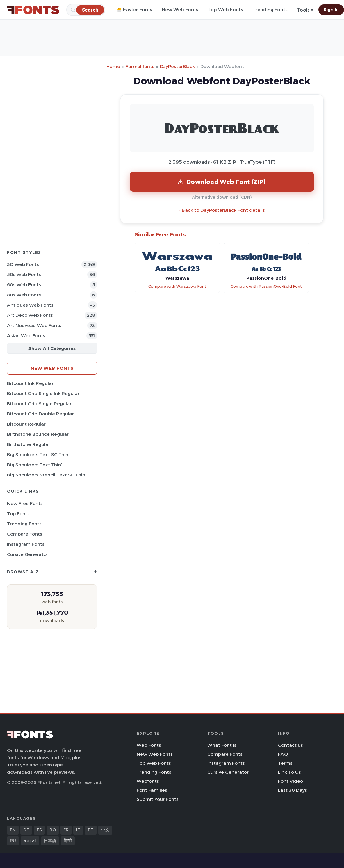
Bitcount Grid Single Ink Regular (43, 393)
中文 (105, 830)
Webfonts (148, 781)
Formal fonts (140, 66)
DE (26, 830)
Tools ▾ (305, 10)
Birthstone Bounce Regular (38, 434)
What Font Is (222, 745)
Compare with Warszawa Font (177, 286)
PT (91, 830)
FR (66, 830)
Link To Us (289, 772)
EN (13, 830)
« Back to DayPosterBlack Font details (222, 210)
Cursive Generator (28, 554)
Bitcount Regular (26, 424)
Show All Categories (52, 348)
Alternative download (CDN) (222, 197)
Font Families (152, 790)
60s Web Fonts (24, 285)
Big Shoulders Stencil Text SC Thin (46, 475)
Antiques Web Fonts (30, 305)
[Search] (90, 10)
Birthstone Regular (28, 444)
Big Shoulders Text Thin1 (35, 465)
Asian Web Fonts (26, 336)
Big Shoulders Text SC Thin (38, 455)
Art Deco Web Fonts (30, 315)
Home (113, 66)
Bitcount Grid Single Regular (39, 404)
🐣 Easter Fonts (134, 10)
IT (78, 830)
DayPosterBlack (177, 66)
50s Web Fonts (24, 274)
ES (39, 830)
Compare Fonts (25, 534)
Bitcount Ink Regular (30, 383)
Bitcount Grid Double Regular (40, 414)
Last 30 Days (293, 790)
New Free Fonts (25, 503)
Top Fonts (18, 514)
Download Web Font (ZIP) (222, 182)
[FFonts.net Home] (33, 10)
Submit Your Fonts (158, 799)
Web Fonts (149, 745)
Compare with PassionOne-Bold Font (266, 286)
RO (53, 830)
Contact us (290, 745)
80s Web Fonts (24, 295)
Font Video (290, 781)
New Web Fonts (180, 10)
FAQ (283, 754)
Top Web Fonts (225, 10)
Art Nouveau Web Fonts (34, 325)
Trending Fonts (270, 10)
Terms (285, 763)
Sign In (331, 10)
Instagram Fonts (26, 544)
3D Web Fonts (23, 264)
